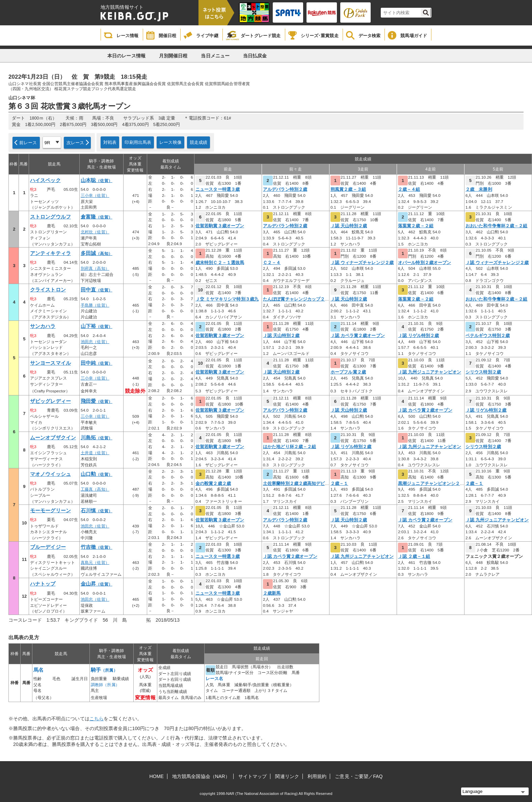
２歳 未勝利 (479, 189)
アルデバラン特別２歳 (285, 189)
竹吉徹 (97, 547)
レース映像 (170, 142)
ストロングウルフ (50, 217)
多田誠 (97, 253)
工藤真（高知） (95, 489)
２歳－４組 (409, 189)
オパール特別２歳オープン (424, 263)
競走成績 (199, 142)
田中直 (97, 290)
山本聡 (97, 180)
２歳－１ (339, 484)
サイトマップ (253, 776)
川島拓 (97, 438)
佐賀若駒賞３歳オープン (220, 226)
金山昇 (97, 584)
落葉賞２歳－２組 (416, 226)
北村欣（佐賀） (95, 232)
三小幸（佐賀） (95, 196)
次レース (75, 143)
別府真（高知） (95, 268)
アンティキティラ (50, 253)
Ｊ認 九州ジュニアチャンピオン (430, 372)
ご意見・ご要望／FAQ (359, 776)
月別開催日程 (173, 56)
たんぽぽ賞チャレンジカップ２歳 (296, 299)
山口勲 (97, 474)
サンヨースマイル (50, 363)
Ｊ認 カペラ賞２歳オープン (358, 336)
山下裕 (97, 326)
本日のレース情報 (126, 56)
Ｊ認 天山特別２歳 (349, 226)
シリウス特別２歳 (483, 372)
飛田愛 (97, 401)
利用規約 (317, 776)
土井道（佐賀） (95, 453)
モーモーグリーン (50, 511)
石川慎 (97, 511)
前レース (28, 143)
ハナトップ (43, 584)
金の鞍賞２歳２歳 (213, 484)
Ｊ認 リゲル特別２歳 (418, 336)
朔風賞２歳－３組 (348, 189)
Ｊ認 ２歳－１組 (414, 557)
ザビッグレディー (50, 401)
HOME (157, 776)
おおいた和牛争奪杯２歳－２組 (496, 226)
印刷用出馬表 (138, 142)
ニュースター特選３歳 (218, 189)
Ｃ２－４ (272, 263)
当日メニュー (215, 56)
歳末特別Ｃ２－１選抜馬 (220, 263)
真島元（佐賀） (95, 563)
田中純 (97, 363)
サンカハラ (43, 326)
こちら (97, 719)
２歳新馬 (272, 593)
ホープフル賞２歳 (348, 372)
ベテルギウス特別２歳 (488, 336)
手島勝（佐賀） (95, 305)
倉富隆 (97, 217)
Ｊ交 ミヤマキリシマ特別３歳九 (227, 299)
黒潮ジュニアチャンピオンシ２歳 (431, 484)
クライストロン (48, 290)
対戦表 (110, 142)
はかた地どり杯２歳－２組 (289, 447)
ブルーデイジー (48, 547)
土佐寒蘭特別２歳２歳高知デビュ (296, 484)
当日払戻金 (255, 56)
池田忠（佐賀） (95, 342)
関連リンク (287, 776)
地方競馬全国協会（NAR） (201, 776)
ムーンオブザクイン (53, 438)
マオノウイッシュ (50, 474)
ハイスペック (45, 180)
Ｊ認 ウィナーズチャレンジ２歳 (362, 263)
